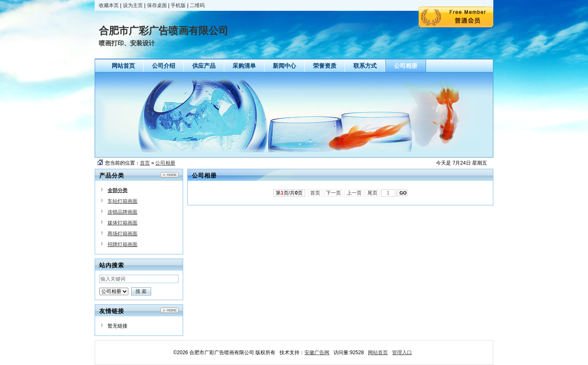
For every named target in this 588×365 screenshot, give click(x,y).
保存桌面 (157, 5)
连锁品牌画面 (122, 212)
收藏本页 (109, 5)
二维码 (197, 5)
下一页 (334, 193)
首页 (145, 163)
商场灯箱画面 (122, 234)
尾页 (373, 193)
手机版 (178, 5)
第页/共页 (289, 193)
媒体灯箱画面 (122, 223)
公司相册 (165, 163)
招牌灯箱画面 (122, 244)
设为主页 (133, 5)
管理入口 (402, 353)
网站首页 (378, 353)
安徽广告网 (317, 353)
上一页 (354, 193)
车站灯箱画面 (122, 201)
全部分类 (118, 190)
